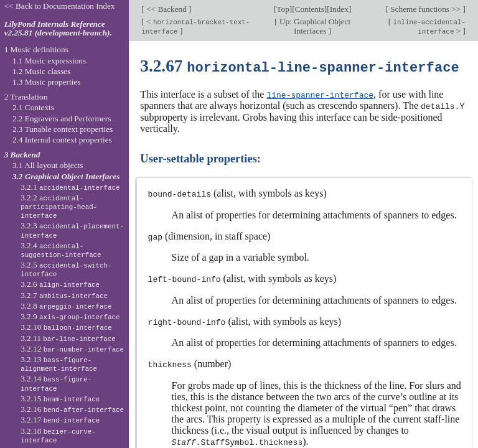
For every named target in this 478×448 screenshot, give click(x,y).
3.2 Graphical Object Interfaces (66, 176)
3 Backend (22, 155)
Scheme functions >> (426, 9)
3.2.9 (70, 316)
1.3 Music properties (46, 82)
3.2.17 (60, 420)
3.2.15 (60, 399)
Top (283, 9)
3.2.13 (59, 364)
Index (339, 9)
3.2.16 (72, 409)
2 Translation (26, 97)
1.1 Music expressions (49, 61)
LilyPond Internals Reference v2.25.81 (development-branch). (58, 29)
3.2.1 (70, 187)
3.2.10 (66, 327)
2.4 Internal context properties (62, 140)
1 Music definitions (36, 49)
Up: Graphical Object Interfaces (314, 26)
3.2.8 (66, 306)
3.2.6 (60, 284)
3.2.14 (56, 383)
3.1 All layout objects (48, 165)
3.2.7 (64, 295)
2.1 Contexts (33, 107)
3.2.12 (72, 349)
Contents (310, 9)
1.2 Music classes (41, 71)
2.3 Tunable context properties (63, 129)
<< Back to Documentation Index (60, 6)
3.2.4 (61, 250)
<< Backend (166, 9)
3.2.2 (59, 207)
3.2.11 (68, 338)
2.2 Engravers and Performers (62, 119)
